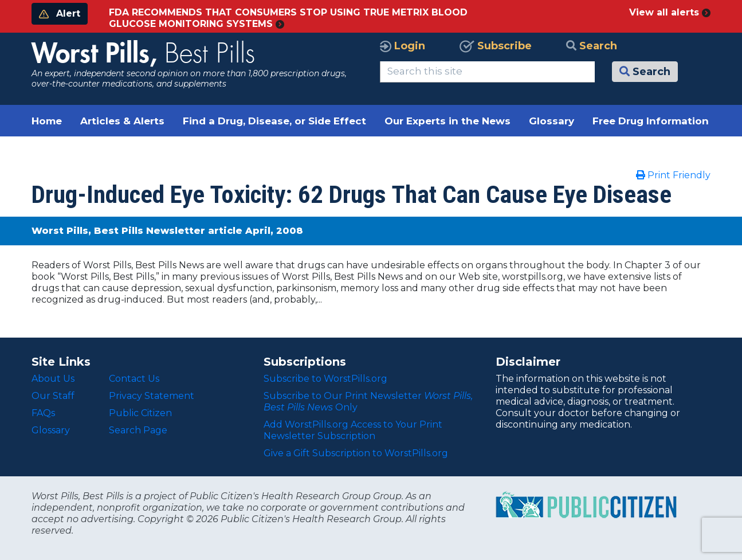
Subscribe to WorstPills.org (325, 379)
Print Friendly (673, 175)
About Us (53, 379)
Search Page (138, 430)
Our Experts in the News (447, 121)
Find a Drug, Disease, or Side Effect (274, 121)
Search (592, 46)
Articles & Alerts (122, 121)
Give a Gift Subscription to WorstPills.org (356, 453)
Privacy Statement (152, 396)
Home (47, 121)
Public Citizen (140, 413)
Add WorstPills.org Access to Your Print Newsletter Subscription (353, 430)
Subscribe (496, 46)
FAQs (43, 413)
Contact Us (134, 379)
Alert (60, 13)
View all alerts (670, 12)
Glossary (551, 121)
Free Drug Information (651, 121)
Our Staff (53, 396)
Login (403, 46)
